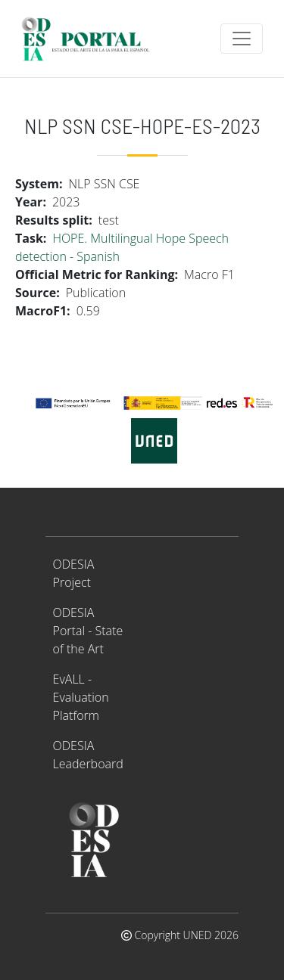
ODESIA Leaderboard (88, 755)
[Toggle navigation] (242, 39)
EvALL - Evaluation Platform (81, 697)
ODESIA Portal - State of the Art (88, 631)
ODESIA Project (74, 573)
